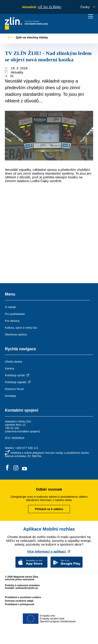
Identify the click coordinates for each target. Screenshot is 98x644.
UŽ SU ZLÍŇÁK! (50, 7)
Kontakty (10, 396)
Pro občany (12, 321)
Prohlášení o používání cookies (23, 597)
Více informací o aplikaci (49, 551)
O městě (10, 307)
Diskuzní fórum (14, 389)
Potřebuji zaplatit (18, 382)
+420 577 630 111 (27, 448)
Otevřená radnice (16, 334)
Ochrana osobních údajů (19, 601)
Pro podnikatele (15, 314)
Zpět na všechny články (28, 37)
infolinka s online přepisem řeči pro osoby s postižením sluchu (50, 453)
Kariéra (9, 368)
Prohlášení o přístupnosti (20, 604)
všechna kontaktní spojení (23, 431)
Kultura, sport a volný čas (21, 328)
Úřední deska (13, 362)
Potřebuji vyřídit (17, 375)
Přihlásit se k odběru (49, 509)
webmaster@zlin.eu (27, 588)
